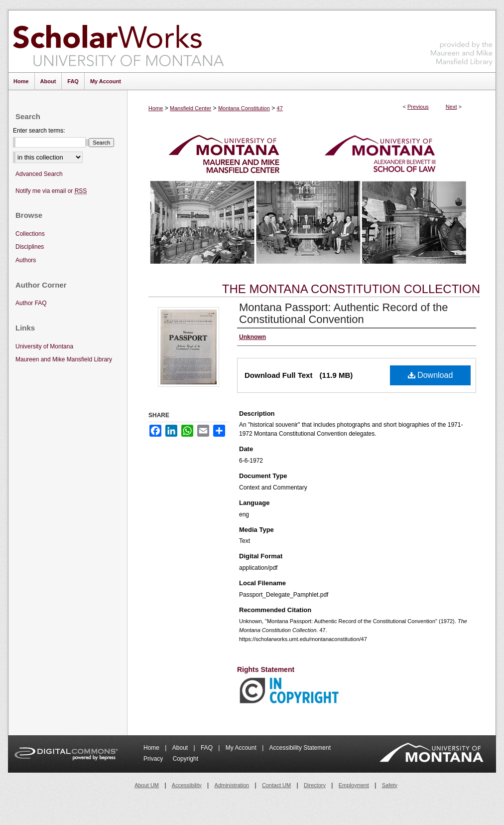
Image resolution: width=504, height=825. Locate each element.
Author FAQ (31, 303)
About (181, 748)
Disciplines (30, 247)
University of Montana (44, 346)
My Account (242, 748)
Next (451, 107)
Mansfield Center (190, 108)
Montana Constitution (244, 108)
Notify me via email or (51, 191)
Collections (30, 234)
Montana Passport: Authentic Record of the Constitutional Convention (343, 313)
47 (280, 108)
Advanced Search (39, 174)
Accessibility (187, 785)
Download (431, 375)
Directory (315, 785)
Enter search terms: (39, 131)
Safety (390, 785)
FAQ (207, 748)
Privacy (154, 759)
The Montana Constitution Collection (351, 289)
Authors (26, 260)
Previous (418, 107)
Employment (354, 785)
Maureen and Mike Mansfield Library (462, 40)
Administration (232, 785)
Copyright (186, 759)
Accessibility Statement (300, 748)
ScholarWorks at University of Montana (118, 41)
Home (156, 108)
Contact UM (276, 785)
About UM (147, 785)
